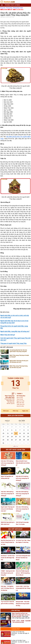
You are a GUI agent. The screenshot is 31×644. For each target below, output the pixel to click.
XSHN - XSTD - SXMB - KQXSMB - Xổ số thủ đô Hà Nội (21, 622)
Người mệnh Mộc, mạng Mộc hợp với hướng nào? (15, 331)
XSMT (11, 10)
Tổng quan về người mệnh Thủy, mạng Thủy (13, 343)
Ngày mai (25, 411)
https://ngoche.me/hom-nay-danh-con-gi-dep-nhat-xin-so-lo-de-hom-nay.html (21, 615)
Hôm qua (6, 411)
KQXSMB (5, 10)
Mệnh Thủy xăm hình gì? (8, 335)
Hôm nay (15, 411)
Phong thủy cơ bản (18, 8)
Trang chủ (3, 8)
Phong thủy (9, 8)
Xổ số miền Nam (19, 10)
